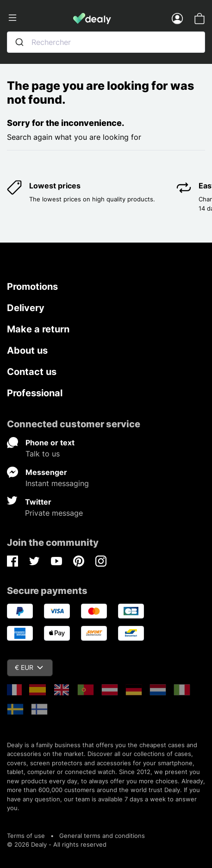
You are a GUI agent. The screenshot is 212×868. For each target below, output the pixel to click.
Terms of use (26, 836)
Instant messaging (57, 483)
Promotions (32, 287)
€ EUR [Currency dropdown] (29, 667)
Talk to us (43, 454)
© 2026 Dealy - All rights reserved (57, 844)
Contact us (32, 372)
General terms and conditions (102, 836)
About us (27, 350)
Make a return (38, 329)
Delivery (26, 308)
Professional (35, 393)
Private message (54, 513)
